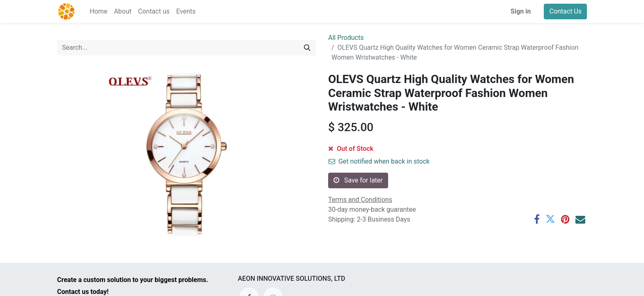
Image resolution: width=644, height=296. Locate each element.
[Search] (307, 48)
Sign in (521, 11)
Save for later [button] (358, 180)
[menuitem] (98, 12)
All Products (346, 38)
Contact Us (565, 11)
